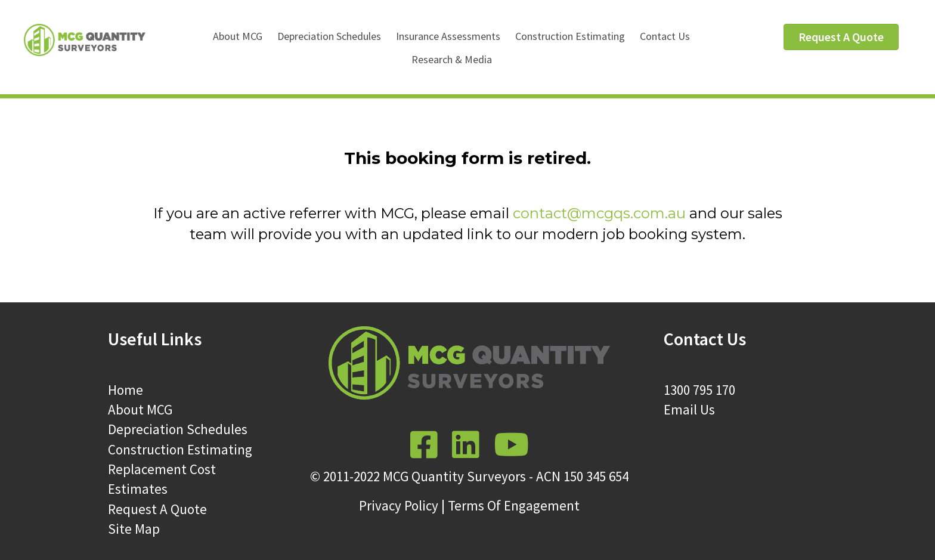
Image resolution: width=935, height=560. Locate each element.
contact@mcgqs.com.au (599, 213)
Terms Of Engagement (514, 505)
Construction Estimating (570, 36)
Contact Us (665, 36)
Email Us (689, 409)
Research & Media (452, 59)
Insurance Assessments (448, 36)
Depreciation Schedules (329, 36)
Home (126, 390)
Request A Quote (157, 509)
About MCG (238, 36)
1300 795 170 (699, 390)
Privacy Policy (399, 505)
